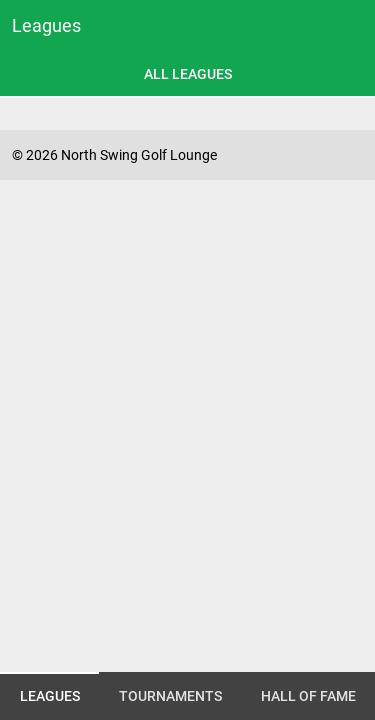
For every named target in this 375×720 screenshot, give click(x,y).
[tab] (187, 74)
